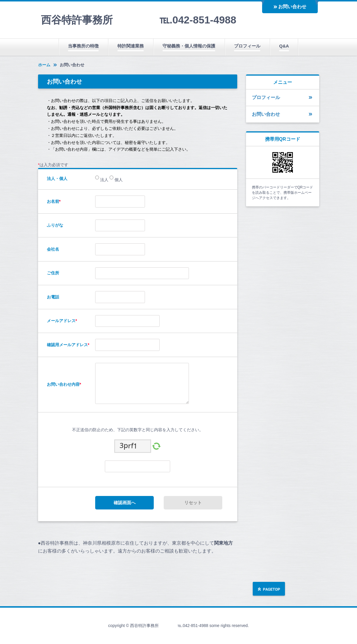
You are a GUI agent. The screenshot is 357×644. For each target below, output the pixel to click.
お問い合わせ (292, 7)
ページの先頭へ (269, 589)
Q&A (284, 46)
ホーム (44, 65)
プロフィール (247, 46)
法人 (104, 180)
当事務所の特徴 (83, 46)
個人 (118, 180)
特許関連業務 (131, 46)
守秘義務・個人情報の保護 (189, 46)
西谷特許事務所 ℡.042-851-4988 (139, 20)
